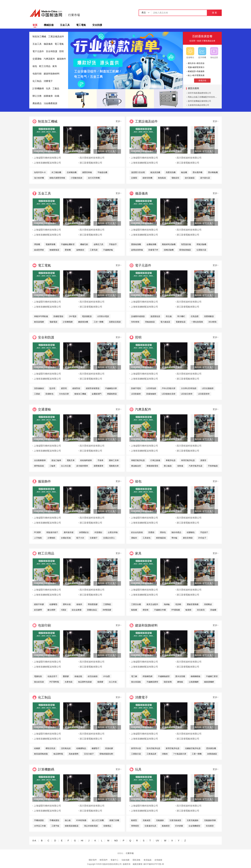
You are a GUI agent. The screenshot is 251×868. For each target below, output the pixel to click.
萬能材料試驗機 (169, 244)
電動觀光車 (114, 466)
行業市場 (74, 15)
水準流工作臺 (40, 826)
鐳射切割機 (147, 178)
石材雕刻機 (72, 172)
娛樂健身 (48, 96)
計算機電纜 (68, 322)
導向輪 (174, 538)
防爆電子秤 (153, 250)
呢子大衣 (80, 538)
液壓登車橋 (87, 172)
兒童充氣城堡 (175, 820)
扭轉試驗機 (169, 250)
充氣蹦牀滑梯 (210, 820)
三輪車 (52, 466)
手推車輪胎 (213, 466)
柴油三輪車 (56, 460)
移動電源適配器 (72, 826)
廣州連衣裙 (69, 532)
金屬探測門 (97, 394)
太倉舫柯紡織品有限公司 (198, 105)
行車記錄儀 (155, 460)
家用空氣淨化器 (173, 748)
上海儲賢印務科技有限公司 (47, 158)
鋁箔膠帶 (38, 610)
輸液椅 (188, 610)
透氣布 (134, 538)
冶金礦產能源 (50, 103)
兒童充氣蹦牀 (193, 820)
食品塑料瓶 (58, 754)
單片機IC (181, 316)
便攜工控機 (114, 820)
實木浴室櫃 (180, 676)
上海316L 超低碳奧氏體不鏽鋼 (107, 151)
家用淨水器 (136, 748)
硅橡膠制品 (81, 748)
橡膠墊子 (96, 748)
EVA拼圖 (179, 826)
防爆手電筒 (136, 388)
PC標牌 (37, 532)
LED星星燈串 (204, 394)
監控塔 (52, 388)
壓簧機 (68, 250)
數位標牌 (51, 610)
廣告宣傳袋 (188, 538)
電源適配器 (87, 316)
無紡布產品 (176, 532)
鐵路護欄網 (209, 682)
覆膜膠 (66, 676)
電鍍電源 (53, 322)
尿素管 (203, 460)
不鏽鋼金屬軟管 (68, 244)
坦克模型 (210, 826)
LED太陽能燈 (208, 388)
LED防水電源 (103, 316)
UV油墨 (106, 676)
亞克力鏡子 (89, 754)
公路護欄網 (194, 682)
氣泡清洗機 (155, 172)
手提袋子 (204, 532)
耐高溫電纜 (39, 322)
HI (82, 841)
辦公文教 (37, 96)
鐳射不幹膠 (39, 604)
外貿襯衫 (98, 532)
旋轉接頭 (80, 250)
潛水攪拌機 (197, 172)
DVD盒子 (202, 538)
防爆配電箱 (58, 316)
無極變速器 (54, 250)
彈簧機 (37, 244)
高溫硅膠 (109, 748)
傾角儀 (180, 466)
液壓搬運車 (98, 466)
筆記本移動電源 (91, 826)
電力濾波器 (165, 322)
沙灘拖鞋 (51, 538)
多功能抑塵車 (82, 466)
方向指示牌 (64, 394)
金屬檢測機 (151, 244)
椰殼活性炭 (50, 748)
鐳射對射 (76, 388)
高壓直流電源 (115, 322)
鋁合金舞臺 (77, 610)
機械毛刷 (84, 244)
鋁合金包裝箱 (137, 532)
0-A (34, 841)
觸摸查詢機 (83, 322)
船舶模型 (166, 826)
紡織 (57, 96)
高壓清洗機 (171, 172)
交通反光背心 (109, 538)
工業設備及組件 (56, 37)
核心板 (68, 820)
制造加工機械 (39, 37)
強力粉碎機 (39, 178)
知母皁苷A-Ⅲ (40, 172)
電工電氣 (81, 25)
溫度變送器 (155, 316)
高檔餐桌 (208, 604)
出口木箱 (113, 682)
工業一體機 (197, 754)
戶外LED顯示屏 (168, 388)
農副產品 (37, 103)
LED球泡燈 (151, 388)
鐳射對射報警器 (93, 388)
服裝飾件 (61, 59)
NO (116, 841)
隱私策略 (136, 860)
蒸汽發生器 (205, 178)
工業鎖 (37, 394)
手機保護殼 (54, 820)
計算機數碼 (38, 89)
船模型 (134, 820)
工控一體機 (98, 322)
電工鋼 (134, 676)
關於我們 (93, 860)
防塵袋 (151, 532)
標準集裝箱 (39, 466)
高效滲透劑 (74, 754)
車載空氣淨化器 (138, 460)
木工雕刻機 (56, 172)
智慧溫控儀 (186, 244)
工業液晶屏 (151, 754)
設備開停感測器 (138, 316)
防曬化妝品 (92, 610)
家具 (55, 66)
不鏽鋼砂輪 (108, 250)
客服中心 (115, 860)
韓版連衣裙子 (52, 532)
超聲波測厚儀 (137, 250)
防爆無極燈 (151, 394)
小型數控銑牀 (76, 178)
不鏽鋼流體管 (152, 682)
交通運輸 (37, 59)
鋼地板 (180, 682)
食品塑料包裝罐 (85, 682)
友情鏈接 (158, 860)
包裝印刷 (37, 74)
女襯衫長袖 (66, 538)
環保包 (163, 532)
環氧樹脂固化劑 (106, 754)
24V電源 (73, 316)
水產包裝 (69, 682)
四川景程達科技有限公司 (92, 158)
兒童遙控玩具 (150, 826)
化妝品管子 (52, 676)
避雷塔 (64, 388)
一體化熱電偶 (197, 322)
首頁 (35, 25)
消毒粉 (165, 754)
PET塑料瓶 (54, 682)
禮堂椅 (146, 610)
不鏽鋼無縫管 (164, 676)
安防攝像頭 (39, 388)
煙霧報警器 (112, 394)
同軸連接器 (150, 322)
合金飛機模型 (194, 826)
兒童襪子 (94, 538)
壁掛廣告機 (211, 748)
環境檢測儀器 (185, 250)
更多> (119, 121)
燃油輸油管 (136, 466)
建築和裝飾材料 (52, 74)
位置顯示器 (201, 250)
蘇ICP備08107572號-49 (154, 864)
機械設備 (49, 25)
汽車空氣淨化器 (196, 466)
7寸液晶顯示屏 (180, 754)
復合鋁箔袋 (39, 682)
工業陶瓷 (107, 604)
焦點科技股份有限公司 (112, 864)
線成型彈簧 (39, 250)
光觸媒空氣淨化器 (193, 748)
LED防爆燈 (136, 394)
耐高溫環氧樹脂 (41, 754)
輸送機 (184, 172)
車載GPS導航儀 (41, 316)
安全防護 (97, 25)
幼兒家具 (201, 610)
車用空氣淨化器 (188, 460)
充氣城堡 (147, 820)
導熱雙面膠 (93, 604)
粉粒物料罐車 (86, 460)
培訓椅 (178, 604)
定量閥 (134, 178)
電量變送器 (181, 322)
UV (157, 841)
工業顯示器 (136, 754)
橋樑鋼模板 (196, 676)
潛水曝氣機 (213, 172)
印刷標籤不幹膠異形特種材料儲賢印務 (46, 151)
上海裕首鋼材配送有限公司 (47, 163)
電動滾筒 (175, 178)
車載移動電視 (152, 466)
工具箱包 (147, 538)
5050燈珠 (135, 322)
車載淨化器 (171, 460)
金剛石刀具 (98, 244)
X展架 (64, 610)
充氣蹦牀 (160, 820)
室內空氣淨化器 (153, 748)
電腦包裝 (38, 676)
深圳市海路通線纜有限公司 (199, 93)
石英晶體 (195, 316)
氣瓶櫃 (134, 610)
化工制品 (37, 81)
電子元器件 (38, 51)
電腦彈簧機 (50, 244)
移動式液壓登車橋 (57, 178)
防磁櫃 (213, 610)
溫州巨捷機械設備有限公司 (199, 101)
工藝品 (56, 89)
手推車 (100, 460)
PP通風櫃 (176, 610)
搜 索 (214, 13)
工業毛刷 (94, 250)
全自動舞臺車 (40, 460)
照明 (61, 51)
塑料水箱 (67, 604)
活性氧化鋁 (66, 748)
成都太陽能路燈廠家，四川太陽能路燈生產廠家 (77, 151)
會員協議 (147, 860)
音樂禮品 (107, 826)
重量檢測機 (136, 244)
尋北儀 (169, 316)
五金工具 (65, 25)
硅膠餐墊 (53, 604)
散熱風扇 (162, 178)
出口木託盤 (66, 466)
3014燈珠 (213, 322)
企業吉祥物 (113, 532)
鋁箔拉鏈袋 (93, 676)
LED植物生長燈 (168, 394)
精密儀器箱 (161, 538)
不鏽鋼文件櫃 (160, 610)
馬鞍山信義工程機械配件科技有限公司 (204, 97)
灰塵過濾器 (212, 754)
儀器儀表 (48, 44)
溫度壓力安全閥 (138, 172)
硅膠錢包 (191, 532)
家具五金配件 (152, 604)
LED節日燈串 (187, 394)
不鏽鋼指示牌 (111, 388)
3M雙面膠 (107, 610)
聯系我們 (104, 860)
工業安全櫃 (136, 604)
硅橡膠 (37, 748)
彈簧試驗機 (201, 244)
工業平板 (55, 826)
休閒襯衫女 (84, 532)
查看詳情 (202, 81)
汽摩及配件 (49, 59)
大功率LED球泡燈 (189, 388)
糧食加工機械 (80, 394)
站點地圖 (125, 860)
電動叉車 (71, 460)
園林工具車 (114, 460)
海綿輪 (167, 604)
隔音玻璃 (168, 682)
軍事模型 (135, 826)
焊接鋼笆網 (147, 676)
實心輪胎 (168, 466)
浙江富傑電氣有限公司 (91, 163)
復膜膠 (100, 682)
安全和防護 (52, 51)
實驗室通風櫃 (193, 604)
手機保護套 (39, 820)
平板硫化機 (102, 172)
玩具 (48, 89)
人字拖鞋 (38, 538)
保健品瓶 (78, 676)
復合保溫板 (136, 682)
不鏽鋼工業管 (212, 676)
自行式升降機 (94, 178)
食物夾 (79, 604)
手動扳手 (113, 244)
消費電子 (48, 81)
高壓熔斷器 (209, 316)
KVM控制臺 (81, 820)
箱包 (35, 66)
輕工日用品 (45, 66)
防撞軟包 (49, 394)
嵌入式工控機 (98, 820)
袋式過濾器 (190, 178)
